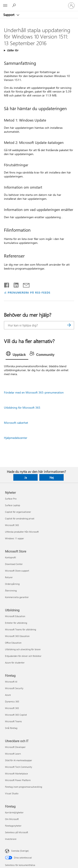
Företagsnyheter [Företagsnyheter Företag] (13, 826)
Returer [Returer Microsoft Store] (9, 577)
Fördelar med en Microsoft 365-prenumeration (34, 392)
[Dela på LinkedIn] (14, 284)
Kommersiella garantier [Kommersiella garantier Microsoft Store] (17, 597)
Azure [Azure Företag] (8, 695)
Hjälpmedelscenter (16, 438)
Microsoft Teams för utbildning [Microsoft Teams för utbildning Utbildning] (20, 629)
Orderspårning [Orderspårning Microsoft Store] (12, 584)
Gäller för (13, 50)
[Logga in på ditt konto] (71, 6)
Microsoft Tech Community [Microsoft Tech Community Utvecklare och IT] (19, 767)
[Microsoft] (39, 3)
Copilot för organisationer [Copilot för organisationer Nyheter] (18, 512)
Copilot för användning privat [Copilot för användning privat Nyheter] (20, 518)
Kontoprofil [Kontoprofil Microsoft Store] (11, 557)
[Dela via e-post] (24, 284)
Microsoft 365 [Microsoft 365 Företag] (12, 708)
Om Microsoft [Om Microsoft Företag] (12, 819)
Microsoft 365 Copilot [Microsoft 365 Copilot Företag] (16, 715)
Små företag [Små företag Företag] (11, 728)
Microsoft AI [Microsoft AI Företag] (11, 682)
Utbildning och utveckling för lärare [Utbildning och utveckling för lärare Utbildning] (23, 649)
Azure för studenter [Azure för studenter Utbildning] (15, 663)
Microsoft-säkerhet (16, 423)
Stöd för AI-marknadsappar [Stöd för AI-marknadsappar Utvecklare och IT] (19, 760)
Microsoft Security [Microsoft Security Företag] (14, 688)
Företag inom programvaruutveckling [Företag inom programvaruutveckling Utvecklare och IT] (24, 787)
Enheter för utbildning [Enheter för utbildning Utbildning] (16, 623)
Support (9, 15)
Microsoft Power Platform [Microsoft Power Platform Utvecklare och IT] (18, 780)
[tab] (17, 355)
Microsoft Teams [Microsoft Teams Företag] (13, 721)
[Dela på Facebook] (7, 284)
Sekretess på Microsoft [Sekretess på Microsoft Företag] (17, 832)
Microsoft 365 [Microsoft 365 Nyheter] (12, 525)
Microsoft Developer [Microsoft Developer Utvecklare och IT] (15, 747)
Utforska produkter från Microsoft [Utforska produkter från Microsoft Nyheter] (22, 532)
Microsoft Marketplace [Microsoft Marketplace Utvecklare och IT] (16, 773)
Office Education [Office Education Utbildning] (13, 643)
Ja (26, 477)
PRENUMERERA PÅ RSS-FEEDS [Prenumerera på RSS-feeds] (29, 292)
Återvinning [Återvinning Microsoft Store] (11, 591)
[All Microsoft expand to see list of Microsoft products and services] (5, 6)
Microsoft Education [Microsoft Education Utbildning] (15, 616)
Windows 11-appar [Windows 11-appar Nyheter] (14, 538)
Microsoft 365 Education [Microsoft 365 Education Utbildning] (17, 636)
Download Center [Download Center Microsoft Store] (14, 564)
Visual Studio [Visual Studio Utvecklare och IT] (12, 793)
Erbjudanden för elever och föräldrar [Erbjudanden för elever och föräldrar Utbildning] (23, 656)
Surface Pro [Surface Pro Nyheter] (11, 499)
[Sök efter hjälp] (15, 5)
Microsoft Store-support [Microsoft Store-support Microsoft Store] (17, 571)
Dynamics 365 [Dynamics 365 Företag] (12, 701)
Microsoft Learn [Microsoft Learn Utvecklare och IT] (13, 754)
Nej (52, 477)
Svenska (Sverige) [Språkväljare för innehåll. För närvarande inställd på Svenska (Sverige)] (20, 851)
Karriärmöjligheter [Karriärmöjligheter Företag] (14, 812)
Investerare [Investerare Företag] (11, 839)
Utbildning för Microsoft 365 (22, 408)
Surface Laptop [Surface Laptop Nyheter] (12, 505)
